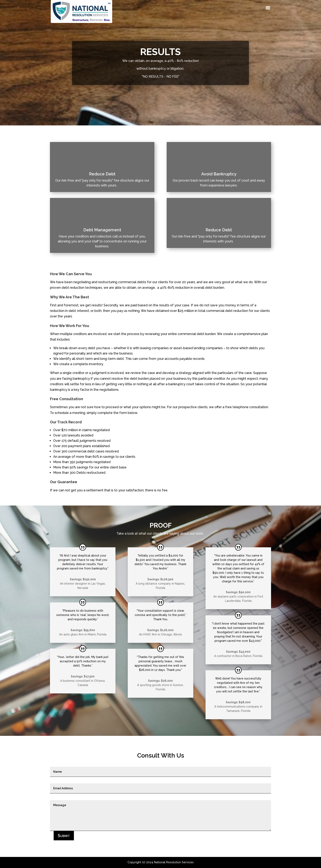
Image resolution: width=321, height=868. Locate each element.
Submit (64, 836)
